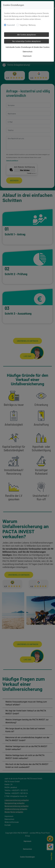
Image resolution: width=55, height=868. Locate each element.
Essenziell (11, 25)
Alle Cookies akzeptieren (27, 35)
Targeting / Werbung (28, 25)
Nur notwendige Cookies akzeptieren (27, 41)
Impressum (27, 56)
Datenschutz (27, 51)
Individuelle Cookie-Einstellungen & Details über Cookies (28, 47)
